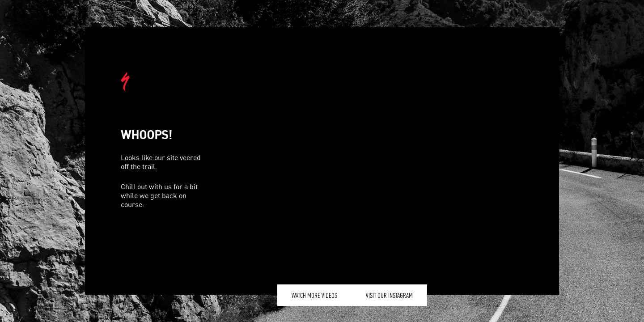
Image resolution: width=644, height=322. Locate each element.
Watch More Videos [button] (314, 295)
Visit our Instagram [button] (389, 295)
